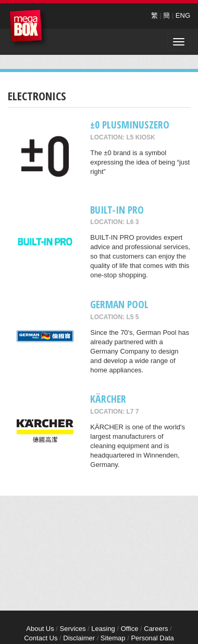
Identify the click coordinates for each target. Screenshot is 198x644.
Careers (156, 629)
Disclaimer (79, 638)
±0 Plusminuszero (130, 125)
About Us (40, 629)
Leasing (103, 629)
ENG (183, 15)
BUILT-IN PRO (117, 210)
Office (130, 629)
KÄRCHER (108, 399)
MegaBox (28, 28)
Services (73, 629)
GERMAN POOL (119, 304)
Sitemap (113, 638)
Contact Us (41, 638)
